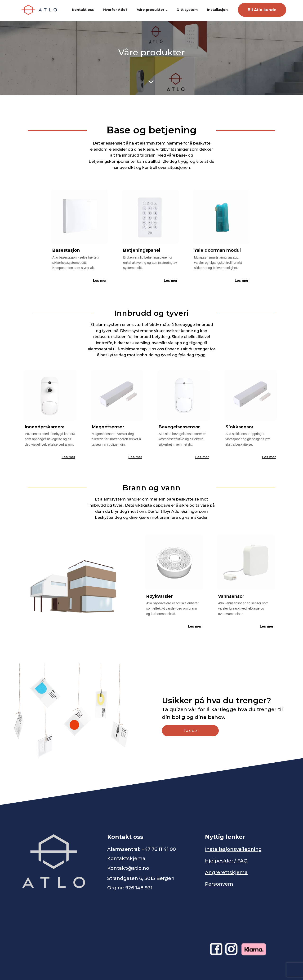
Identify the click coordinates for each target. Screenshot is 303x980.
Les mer (100, 280)
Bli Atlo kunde (262, 10)
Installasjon (217, 10)
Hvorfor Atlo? (115, 10)
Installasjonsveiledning (233, 849)
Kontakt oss (83, 10)
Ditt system (187, 10)
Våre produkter (151, 10)
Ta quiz (190, 731)
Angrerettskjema (226, 872)
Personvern (219, 884)
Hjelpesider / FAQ (226, 861)
